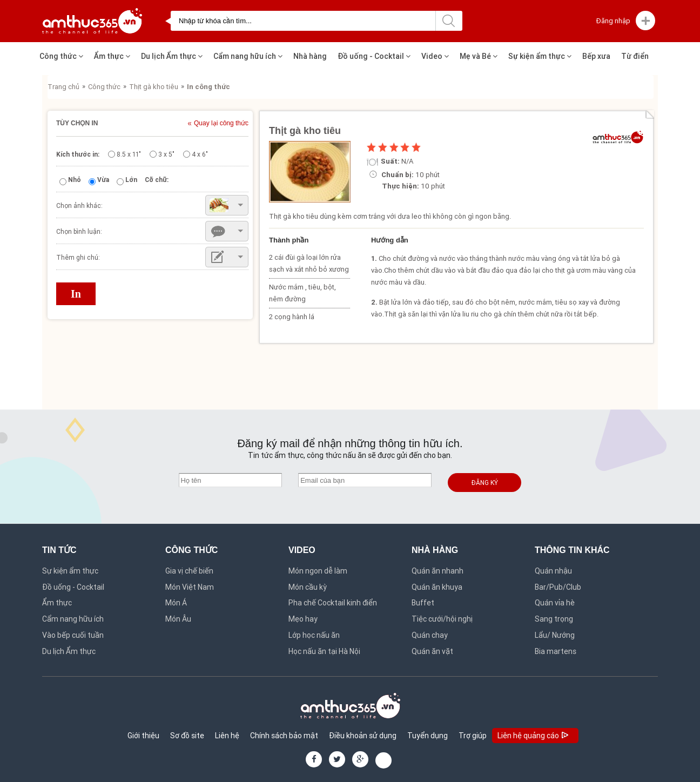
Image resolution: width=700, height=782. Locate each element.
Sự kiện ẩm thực (540, 56)
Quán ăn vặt (432, 651)
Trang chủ (63, 87)
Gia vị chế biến (189, 571)
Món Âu (178, 619)
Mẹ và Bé (479, 56)
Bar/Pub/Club (558, 587)
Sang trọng (554, 619)
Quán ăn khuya (437, 587)
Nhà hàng (310, 56)
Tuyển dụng (428, 736)
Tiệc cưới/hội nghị (442, 619)
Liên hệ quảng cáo (534, 736)
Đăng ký (485, 483)
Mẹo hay (303, 619)
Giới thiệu (143, 736)
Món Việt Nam (190, 587)
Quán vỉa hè (555, 603)
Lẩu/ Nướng (555, 635)
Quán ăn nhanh (437, 571)
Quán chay (430, 635)
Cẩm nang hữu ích (248, 56)
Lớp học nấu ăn (314, 635)
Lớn (131, 180)
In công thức (208, 87)
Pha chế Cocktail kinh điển (333, 603)
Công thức (61, 56)
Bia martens (556, 651)
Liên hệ (227, 736)
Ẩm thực (112, 56)
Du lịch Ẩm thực (172, 56)
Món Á (176, 603)
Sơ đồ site (187, 736)
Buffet (423, 603)
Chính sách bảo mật (284, 736)
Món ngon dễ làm (318, 571)
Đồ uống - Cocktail (374, 56)
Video (435, 56)
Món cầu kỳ (308, 587)
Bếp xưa (596, 56)
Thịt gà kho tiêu (154, 87)
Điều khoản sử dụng (363, 736)
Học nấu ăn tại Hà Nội (324, 651)
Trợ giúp (473, 736)
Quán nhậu (553, 571)
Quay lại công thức (221, 123)
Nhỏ (75, 180)
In (76, 294)
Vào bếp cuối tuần (73, 635)
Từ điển (635, 56)
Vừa (103, 180)
